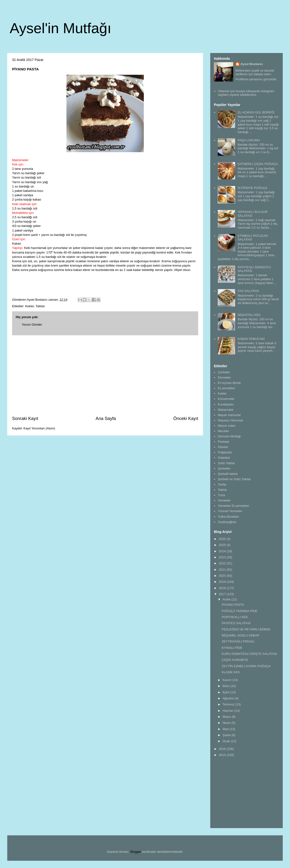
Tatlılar (40, 306)
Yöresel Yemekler (230, 511)
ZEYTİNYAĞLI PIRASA (238, 641)
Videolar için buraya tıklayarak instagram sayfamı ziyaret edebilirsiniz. (246, 93)
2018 (223, 588)
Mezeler (223, 431)
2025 (223, 545)
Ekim (227, 686)
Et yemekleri (226, 388)
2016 (223, 749)
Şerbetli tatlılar (228, 474)
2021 (223, 570)
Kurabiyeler (226, 404)
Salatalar (224, 458)
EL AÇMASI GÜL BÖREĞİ (256, 112)
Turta (221, 495)
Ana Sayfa (106, 419)
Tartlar (222, 484)
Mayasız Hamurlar (230, 420)
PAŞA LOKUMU (249, 140)
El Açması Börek (229, 383)
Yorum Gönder (32, 325)
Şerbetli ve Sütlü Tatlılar (234, 479)
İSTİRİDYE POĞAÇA (252, 188)
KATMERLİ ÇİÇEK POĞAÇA (258, 164)
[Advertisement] (105, 375)
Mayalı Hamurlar (229, 415)
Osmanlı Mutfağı (229, 436)
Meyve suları (227, 426)
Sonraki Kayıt (25, 419)
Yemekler (224, 500)
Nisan (227, 723)
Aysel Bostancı (252, 64)
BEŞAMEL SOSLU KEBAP (240, 635)
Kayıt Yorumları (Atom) (39, 428)
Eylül (226, 692)
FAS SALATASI (248, 291)
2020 (223, 576)
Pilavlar (223, 447)
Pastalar (224, 442)
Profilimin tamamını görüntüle (256, 79)
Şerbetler (224, 468)
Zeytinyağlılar (227, 522)
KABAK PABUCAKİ (251, 339)
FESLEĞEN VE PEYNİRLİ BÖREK (246, 629)
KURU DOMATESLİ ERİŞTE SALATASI (249, 654)
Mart (226, 729)
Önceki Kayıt (186, 419)
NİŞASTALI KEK (249, 315)
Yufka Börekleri (228, 517)
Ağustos (229, 698)
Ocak (227, 741)
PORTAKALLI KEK (235, 617)
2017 (223, 594)
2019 (223, 582)
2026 (223, 539)
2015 (223, 755)
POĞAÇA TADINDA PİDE (239, 611)
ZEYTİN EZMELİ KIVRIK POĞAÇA (246, 666)
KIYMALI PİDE (232, 648)
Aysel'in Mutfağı (61, 28)
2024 (223, 551)
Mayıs (227, 717)
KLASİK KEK (231, 672)
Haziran (228, 711)
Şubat (227, 735)
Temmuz (229, 704)
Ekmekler (224, 378)
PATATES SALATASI (236, 623)
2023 (223, 557)
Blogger (136, 852)
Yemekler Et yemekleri (233, 506)
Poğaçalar (225, 452)
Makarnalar (226, 410)
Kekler (29, 306)
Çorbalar (224, 372)
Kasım (227, 680)
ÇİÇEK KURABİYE (235, 660)
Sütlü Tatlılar (226, 463)
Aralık (227, 599)
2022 (223, 563)
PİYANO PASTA (233, 605)
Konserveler (226, 399)
